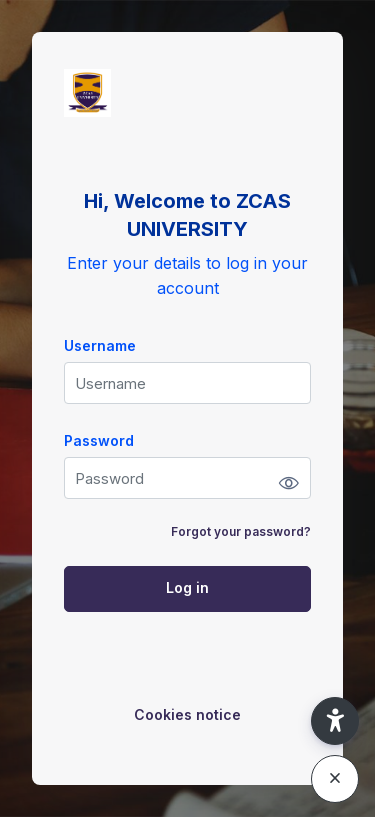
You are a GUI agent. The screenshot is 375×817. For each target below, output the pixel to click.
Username (100, 345)
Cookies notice (187, 714)
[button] (335, 721)
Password (99, 440)
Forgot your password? (241, 531)
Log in (187, 587)
